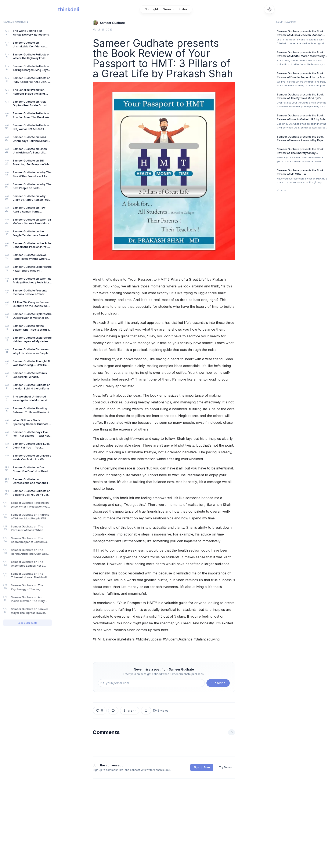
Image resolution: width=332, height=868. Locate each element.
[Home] (68, 9)
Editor (183, 9)
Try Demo (225, 767)
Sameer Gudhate (112, 23)
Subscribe (218, 683)
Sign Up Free (202, 767)
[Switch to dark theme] (269, 9)
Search (168, 9)
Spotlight (151, 9)
